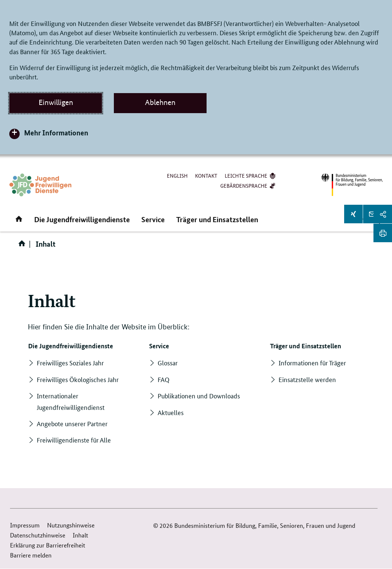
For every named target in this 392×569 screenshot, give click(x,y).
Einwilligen (56, 102)
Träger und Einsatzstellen (217, 219)
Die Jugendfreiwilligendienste (82, 219)
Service (153, 219)
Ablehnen (160, 102)
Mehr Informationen (56, 133)
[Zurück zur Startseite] (40, 185)
